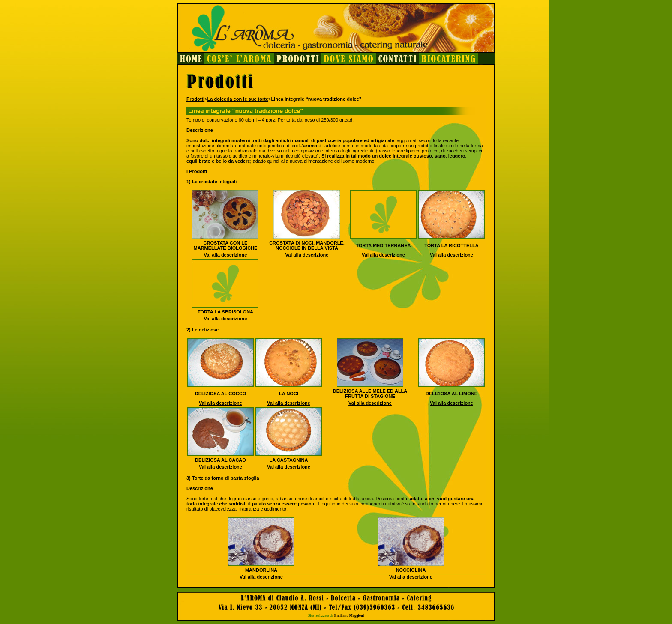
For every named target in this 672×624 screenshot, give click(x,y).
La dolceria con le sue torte (238, 99)
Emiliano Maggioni (349, 615)
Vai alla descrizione (226, 255)
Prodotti (195, 99)
